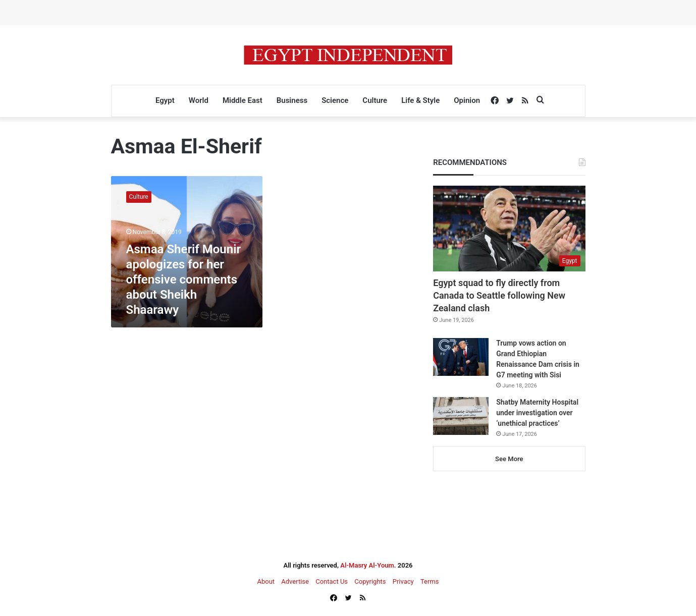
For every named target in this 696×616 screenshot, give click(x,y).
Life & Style (420, 100)
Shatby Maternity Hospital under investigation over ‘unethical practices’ (537, 413)
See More (509, 459)
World (199, 100)
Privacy (403, 581)
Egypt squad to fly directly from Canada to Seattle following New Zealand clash (499, 295)
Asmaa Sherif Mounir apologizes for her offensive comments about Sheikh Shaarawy (184, 279)
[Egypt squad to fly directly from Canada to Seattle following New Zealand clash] (509, 229)
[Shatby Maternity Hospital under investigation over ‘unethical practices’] (461, 416)
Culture (375, 100)
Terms (430, 581)
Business (292, 100)
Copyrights (370, 581)
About (266, 581)
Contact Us (332, 581)
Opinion (467, 100)
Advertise (295, 581)
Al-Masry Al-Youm (367, 565)
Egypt (165, 100)
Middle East (243, 100)
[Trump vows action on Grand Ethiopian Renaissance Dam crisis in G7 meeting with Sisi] (461, 357)
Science (335, 100)
